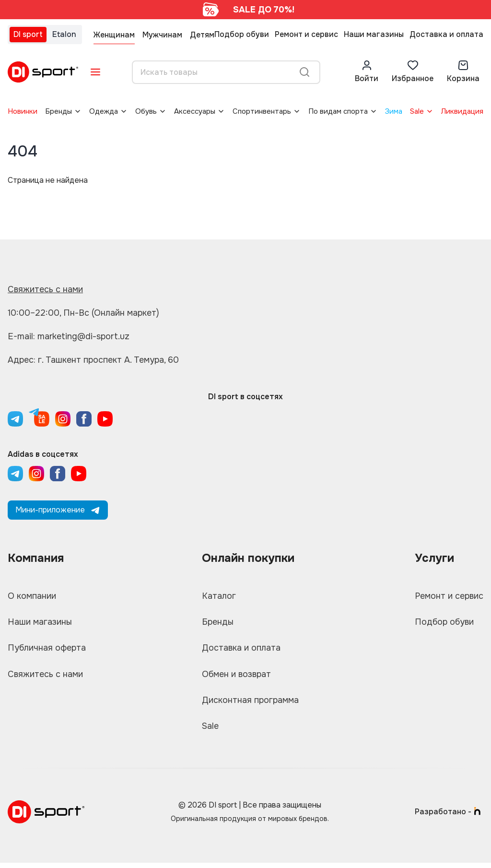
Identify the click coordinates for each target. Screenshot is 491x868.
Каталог (218, 596)
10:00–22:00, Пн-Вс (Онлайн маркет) (84, 313)
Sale (417, 111)
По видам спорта (338, 111)
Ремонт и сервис (306, 34)
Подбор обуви (242, 34)
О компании (32, 596)
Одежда (104, 111)
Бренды (58, 111)
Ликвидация (462, 111)
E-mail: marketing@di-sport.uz (70, 336)
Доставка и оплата (446, 34)
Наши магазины (374, 34)
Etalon (64, 34)
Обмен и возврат (236, 677)
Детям (202, 35)
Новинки (23, 111)
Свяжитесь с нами (46, 289)
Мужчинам (162, 35)
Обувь (146, 111)
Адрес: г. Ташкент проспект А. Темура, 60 (94, 360)
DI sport (28, 34)
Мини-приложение (58, 510)
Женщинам (114, 35)
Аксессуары (195, 111)
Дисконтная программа (250, 704)
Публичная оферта (47, 650)
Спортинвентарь (262, 111)
